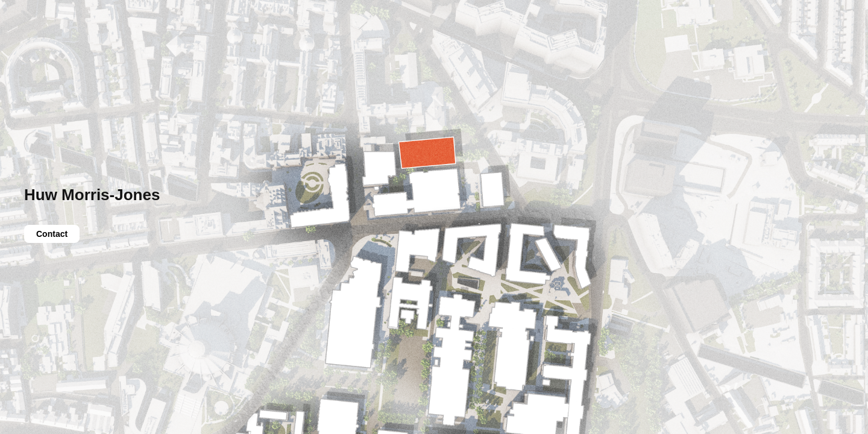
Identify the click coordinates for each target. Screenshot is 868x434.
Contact (52, 234)
